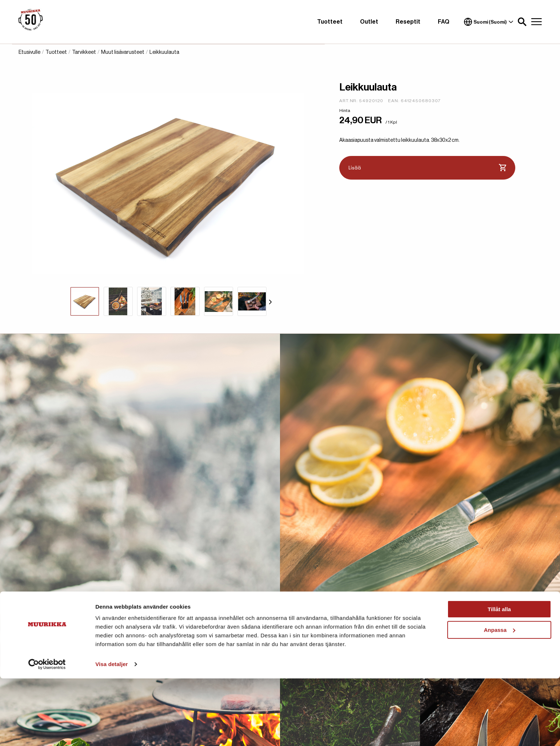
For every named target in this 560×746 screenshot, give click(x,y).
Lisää (427, 168)
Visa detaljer (111, 732)
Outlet (369, 22)
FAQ (444, 22)
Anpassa (499, 697)
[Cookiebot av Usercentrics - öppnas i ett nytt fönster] (47, 732)
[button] (522, 22)
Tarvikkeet (84, 52)
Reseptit (408, 22)
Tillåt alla (499, 677)
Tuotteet (330, 22)
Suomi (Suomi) (489, 22)
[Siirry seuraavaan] (271, 301)
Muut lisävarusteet (123, 52)
